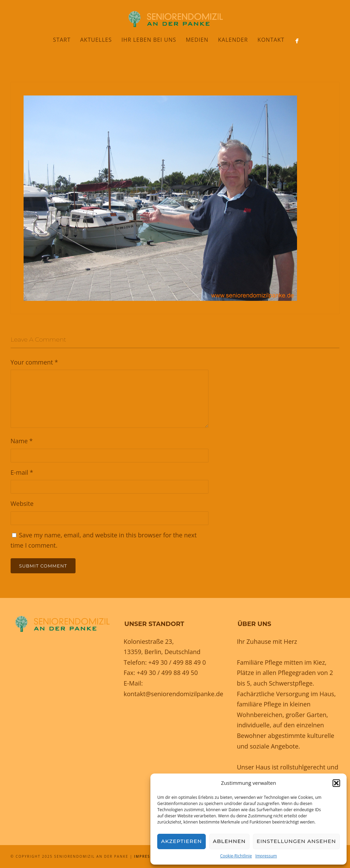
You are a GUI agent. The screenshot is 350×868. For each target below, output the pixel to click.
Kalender (233, 40)
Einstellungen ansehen (296, 841)
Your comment (34, 362)
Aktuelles (96, 40)
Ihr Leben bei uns (149, 40)
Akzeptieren (181, 841)
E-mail (22, 472)
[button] (336, 783)
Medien (197, 40)
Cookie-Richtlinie (236, 856)
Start (62, 40)
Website (22, 503)
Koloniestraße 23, (149, 641)
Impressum (266, 856)
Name (22, 441)
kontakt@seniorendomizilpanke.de (173, 694)
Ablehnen (229, 841)
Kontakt (271, 40)
